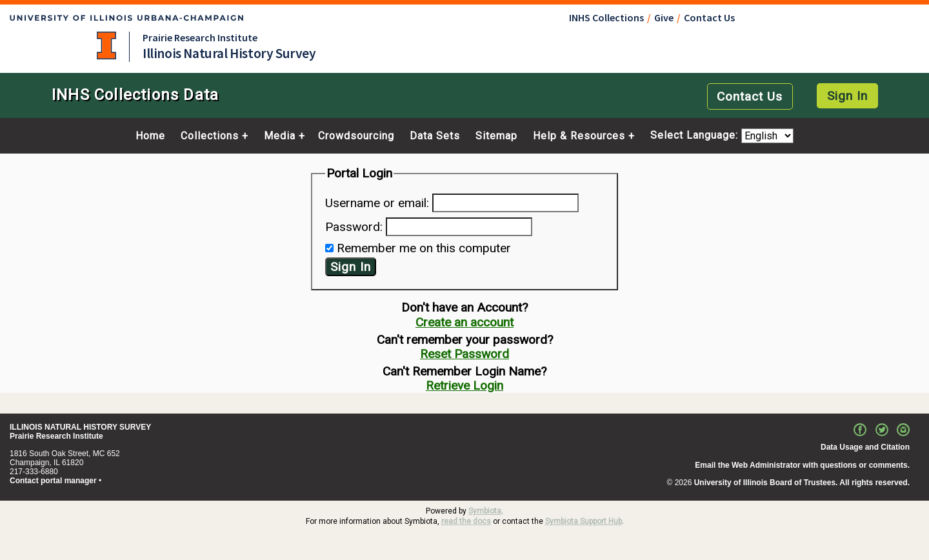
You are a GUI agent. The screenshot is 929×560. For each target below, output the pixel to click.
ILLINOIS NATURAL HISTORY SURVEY (80, 427)
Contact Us (709, 17)
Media (280, 136)
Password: (354, 227)
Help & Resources (579, 136)
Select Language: (696, 136)
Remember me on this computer (424, 248)
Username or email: (377, 203)
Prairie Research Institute (200, 37)
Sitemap (496, 136)
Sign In (847, 96)
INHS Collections (606, 17)
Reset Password (464, 354)
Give (664, 17)
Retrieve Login (464, 385)
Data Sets (435, 136)
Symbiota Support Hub (584, 521)
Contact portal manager (53, 481)
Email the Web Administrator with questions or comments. (802, 465)
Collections (210, 136)
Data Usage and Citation (865, 447)
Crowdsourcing (356, 136)
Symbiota (485, 511)
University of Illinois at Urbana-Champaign (106, 45)
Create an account (464, 322)
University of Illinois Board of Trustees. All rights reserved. (802, 483)
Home (150, 136)
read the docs (466, 521)
